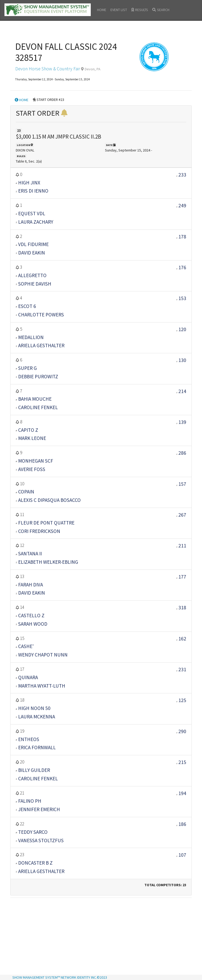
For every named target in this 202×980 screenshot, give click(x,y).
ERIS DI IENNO (33, 191)
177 (182, 577)
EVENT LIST (119, 10)
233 (182, 175)
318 (182, 607)
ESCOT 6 (27, 306)
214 (182, 391)
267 (182, 515)
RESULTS (140, 10)
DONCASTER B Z (35, 863)
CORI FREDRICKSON (39, 531)
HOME (102, 10)
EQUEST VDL (32, 213)
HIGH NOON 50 (34, 708)
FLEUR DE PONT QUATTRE (46, 523)
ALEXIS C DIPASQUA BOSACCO (49, 500)
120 (182, 329)
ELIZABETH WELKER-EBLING (48, 562)
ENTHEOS (29, 739)
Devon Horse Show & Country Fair (48, 69)
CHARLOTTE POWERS (41, 315)
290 (182, 731)
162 (182, 639)
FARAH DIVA (31, 585)
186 (182, 824)
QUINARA (28, 677)
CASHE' (26, 646)
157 (182, 484)
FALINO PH (30, 801)
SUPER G (27, 368)
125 (182, 700)
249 (182, 205)
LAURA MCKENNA (37, 717)
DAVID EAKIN (32, 253)
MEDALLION (31, 337)
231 (182, 669)
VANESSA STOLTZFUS (41, 840)
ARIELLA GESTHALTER (41, 345)
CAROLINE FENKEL (38, 407)
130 (182, 360)
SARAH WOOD (33, 624)
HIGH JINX (29, 183)
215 (182, 762)
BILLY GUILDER (34, 770)
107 (182, 855)
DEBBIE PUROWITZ (38, 376)
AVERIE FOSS (32, 469)
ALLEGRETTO (32, 275)
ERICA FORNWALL (37, 747)
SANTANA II (30, 553)
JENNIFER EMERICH (39, 809)
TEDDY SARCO (33, 832)
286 (182, 453)
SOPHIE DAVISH (35, 284)
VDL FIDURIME (33, 244)
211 (182, 546)
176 (182, 267)
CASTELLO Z (31, 615)
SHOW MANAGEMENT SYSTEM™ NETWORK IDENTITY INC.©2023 (60, 977)
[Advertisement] (101, 937)
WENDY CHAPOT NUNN (43, 655)
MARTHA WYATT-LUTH (42, 686)
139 (182, 422)
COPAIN (26, 492)
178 (182, 237)
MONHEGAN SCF (36, 461)
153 (182, 298)
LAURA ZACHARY (36, 222)
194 (182, 793)
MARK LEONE (32, 438)
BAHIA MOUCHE (35, 399)
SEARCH (161, 10)
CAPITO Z (28, 430)
